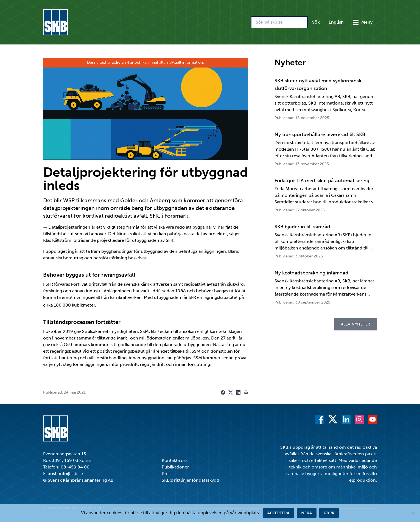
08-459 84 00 (75, 467)
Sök (316, 22)
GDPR (329, 513)
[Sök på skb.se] (279, 22)
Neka (307, 513)
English (336, 22)
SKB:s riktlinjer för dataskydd (191, 480)
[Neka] (413, 513)
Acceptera (279, 513)
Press (167, 474)
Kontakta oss (175, 460)
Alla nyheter (356, 324)
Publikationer (175, 467)
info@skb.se (71, 474)
